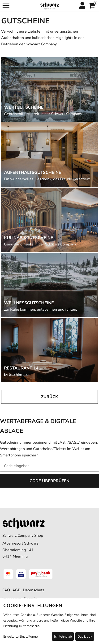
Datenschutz (34, 590)
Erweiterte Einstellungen (21, 637)
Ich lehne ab (63, 637)
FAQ (6, 590)
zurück (49, 397)
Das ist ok (85, 637)
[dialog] (49, 621)
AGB (16, 590)
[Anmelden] (82, 6)
